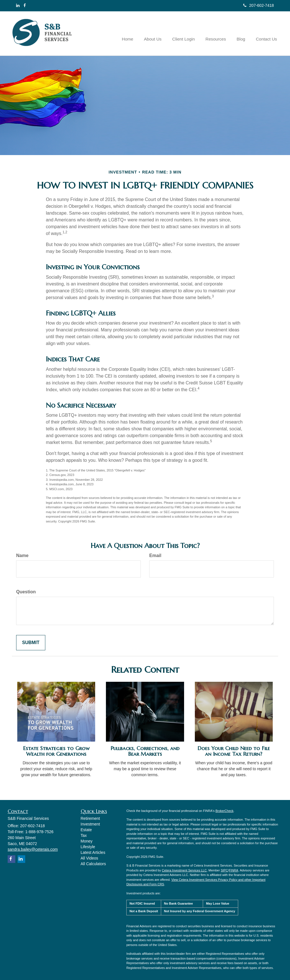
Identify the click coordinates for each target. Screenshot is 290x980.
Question (26, 592)
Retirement (90, 818)
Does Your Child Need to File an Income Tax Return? (234, 751)
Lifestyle (88, 847)
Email (155, 555)
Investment (90, 824)
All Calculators (93, 864)
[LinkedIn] (18, 5)
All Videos (89, 858)
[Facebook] (25, 5)
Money (87, 841)
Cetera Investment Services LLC (184, 870)
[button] (159, 33)
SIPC (224, 870)
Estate (86, 830)
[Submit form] (31, 643)
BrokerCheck (225, 811)
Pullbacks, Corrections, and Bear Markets (145, 751)
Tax (84, 835)
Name (22, 555)
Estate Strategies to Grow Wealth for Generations (56, 751)
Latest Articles (93, 852)
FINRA (234, 870)
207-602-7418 (259, 5)
